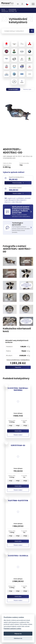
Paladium (9, 347)
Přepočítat (18, 367)
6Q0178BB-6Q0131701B (18, 501)
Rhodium (9, 356)
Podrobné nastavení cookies (12, 629)
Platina (8, 351)
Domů (3, 9)
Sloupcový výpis (13, 89)
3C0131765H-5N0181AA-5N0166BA (18, 389)
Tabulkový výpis (27, 89)
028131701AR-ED (18, 445)
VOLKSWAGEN (12, 9)
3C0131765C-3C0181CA (18, 556)
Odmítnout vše (18, 638)
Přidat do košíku (18, 183)
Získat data (18, 431)
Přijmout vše (18, 634)
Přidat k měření (18, 193)
